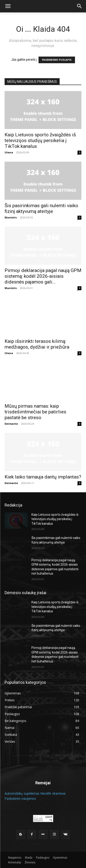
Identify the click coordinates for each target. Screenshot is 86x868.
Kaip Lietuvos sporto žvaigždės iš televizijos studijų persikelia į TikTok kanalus (40, 140)
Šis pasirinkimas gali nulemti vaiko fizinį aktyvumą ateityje (41, 208)
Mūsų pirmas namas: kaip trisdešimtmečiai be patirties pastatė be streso (35, 412)
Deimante (11, 424)
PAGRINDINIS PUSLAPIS (57, 60)
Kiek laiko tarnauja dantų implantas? (43, 477)
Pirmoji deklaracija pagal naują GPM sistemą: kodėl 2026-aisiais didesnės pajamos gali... (43, 276)
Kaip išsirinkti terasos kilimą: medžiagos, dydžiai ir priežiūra (37, 344)
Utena (9, 152)
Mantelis (11, 217)
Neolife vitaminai (53, 793)
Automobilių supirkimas (22, 793)
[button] (8, 6)
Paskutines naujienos (20, 798)
